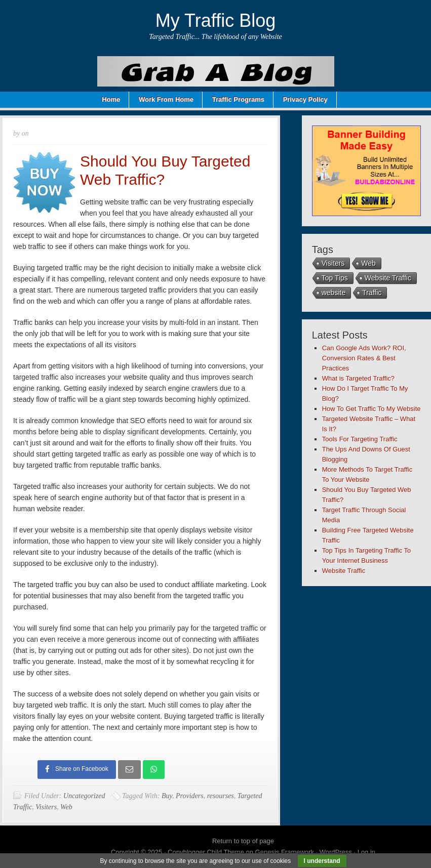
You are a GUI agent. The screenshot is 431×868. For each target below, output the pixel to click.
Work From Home (166, 99)
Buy (167, 796)
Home (111, 99)
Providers (190, 796)
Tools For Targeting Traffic (360, 439)
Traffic (372, 293)
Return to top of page (243, 841)
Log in (366, 852)
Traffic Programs (238, 99)
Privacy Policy (305, 99)
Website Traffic (388, 278)
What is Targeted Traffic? (358, 378)
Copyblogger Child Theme (206, 852)
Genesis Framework (285, 852)
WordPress (336, 852)
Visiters (46, 807)
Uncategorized (84, 796)
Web (66, 807)
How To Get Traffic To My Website (371, 409)
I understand (322, 861)
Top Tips (335, 278)
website (334, 293)
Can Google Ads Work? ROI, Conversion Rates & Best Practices (364, 358)
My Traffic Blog (215, 20)
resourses (221, 796)
